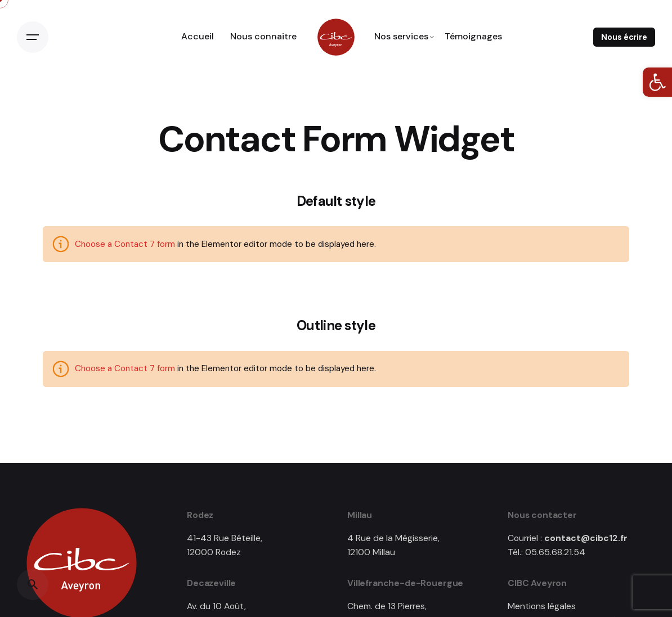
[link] (657, 82)
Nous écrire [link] (624, 37)
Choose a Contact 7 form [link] (125, 244)
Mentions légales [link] (542, 606)
